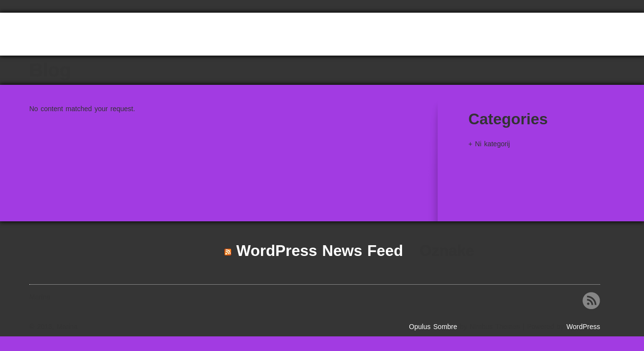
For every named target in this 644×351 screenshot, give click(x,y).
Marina (60, 36)
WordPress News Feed (320, 251)
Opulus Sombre (433, 327)
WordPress (583, 327)
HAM (585, 45)
